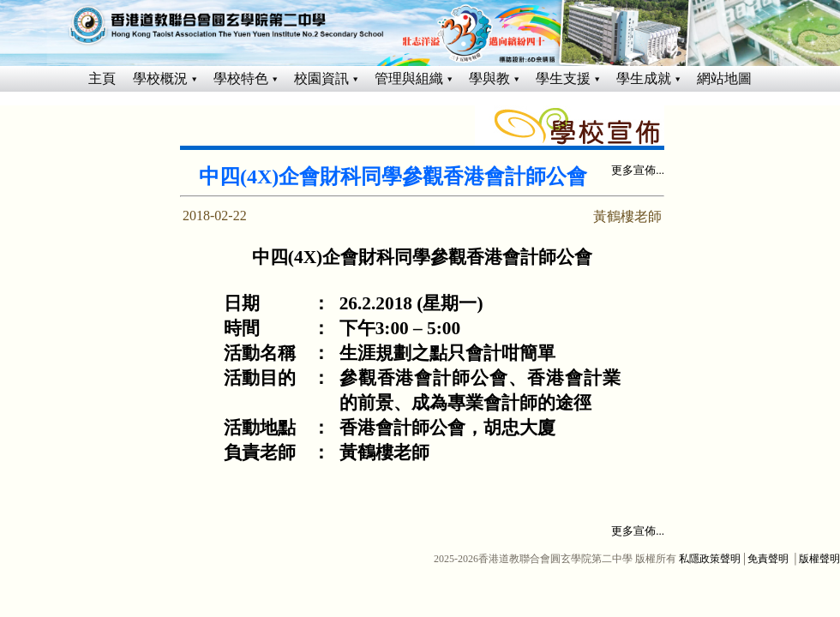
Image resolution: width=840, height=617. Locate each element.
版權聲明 (819, 559)
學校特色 (241, 78)
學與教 (489, 78)
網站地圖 (724, 78)
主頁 (102, 78)
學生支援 (563, 78)
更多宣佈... (638, 170)
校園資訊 (321, 78)
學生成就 (644, 78)
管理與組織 (409, 78)
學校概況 (160, 78)
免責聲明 (768, 559)
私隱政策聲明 (710, 559)
